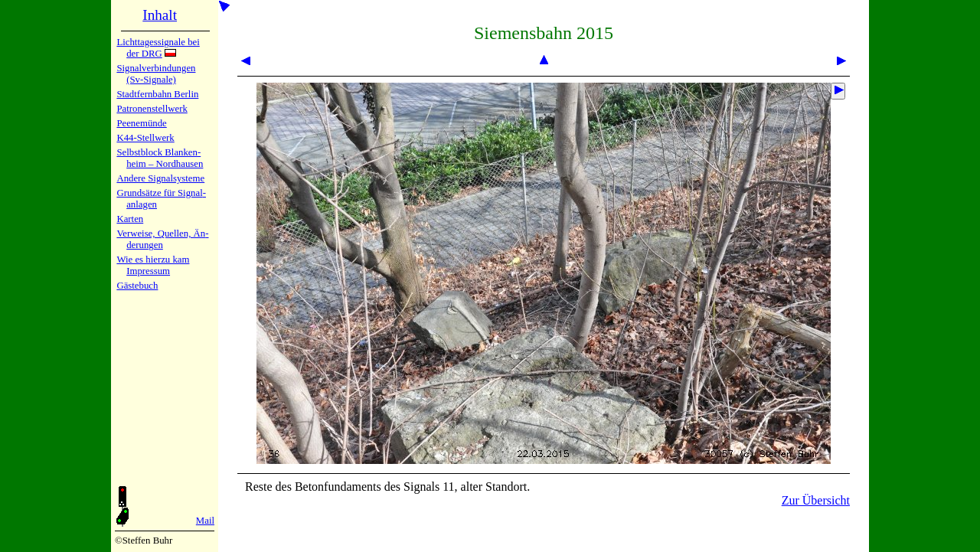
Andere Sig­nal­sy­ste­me (160, 178)
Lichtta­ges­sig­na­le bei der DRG (158, 48)
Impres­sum (148, 271)
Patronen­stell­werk (152, 109)
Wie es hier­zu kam (153, 260)
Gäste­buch (137, 286)
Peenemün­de (141, 123)
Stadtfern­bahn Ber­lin (157, 94)
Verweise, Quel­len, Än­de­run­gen (162, 239)
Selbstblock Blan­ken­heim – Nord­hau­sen (160, 158)
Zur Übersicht (816, 500)
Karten (130, 219)
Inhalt (160, 15)
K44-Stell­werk (145, 138)
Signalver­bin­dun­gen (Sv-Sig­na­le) (156, 74)
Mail (205, 521)
